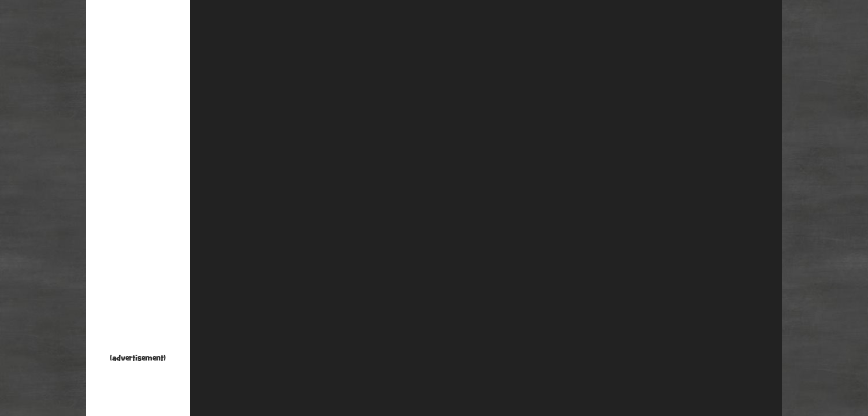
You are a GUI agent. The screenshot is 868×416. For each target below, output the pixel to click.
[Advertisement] (138, 179)
